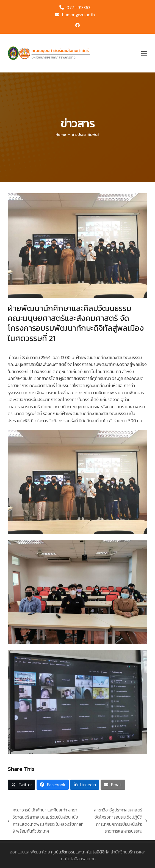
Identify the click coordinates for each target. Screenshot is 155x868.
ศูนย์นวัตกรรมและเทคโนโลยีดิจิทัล (80, 852)
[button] (144, 53)
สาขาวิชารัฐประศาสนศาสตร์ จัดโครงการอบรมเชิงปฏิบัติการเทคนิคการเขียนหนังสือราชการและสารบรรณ (118, 820)
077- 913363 (78, 7)
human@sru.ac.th (78, 15)
